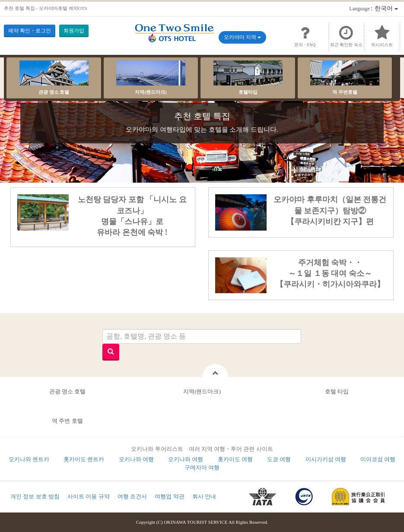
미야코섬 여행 (378, 459)
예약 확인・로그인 (30, 31)
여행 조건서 (132, 496)
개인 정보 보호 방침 (35, 496)
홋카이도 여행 (235, 459)
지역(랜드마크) (151, 78)
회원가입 (74, 31)
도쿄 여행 (279, 459)
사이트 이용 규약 (89, 496)
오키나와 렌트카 (29, 459)
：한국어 (373, 8)
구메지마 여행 (202, 467)
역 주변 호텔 (67, 421)
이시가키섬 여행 (326, 459)
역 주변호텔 (345, 78)
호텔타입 (248, 78)
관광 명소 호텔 (54, 78)
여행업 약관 (169, 496)
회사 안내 (204, 496)
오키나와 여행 (136, 459)
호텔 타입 (337, 391)
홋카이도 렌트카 (84, 459)
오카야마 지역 (242, 37)
